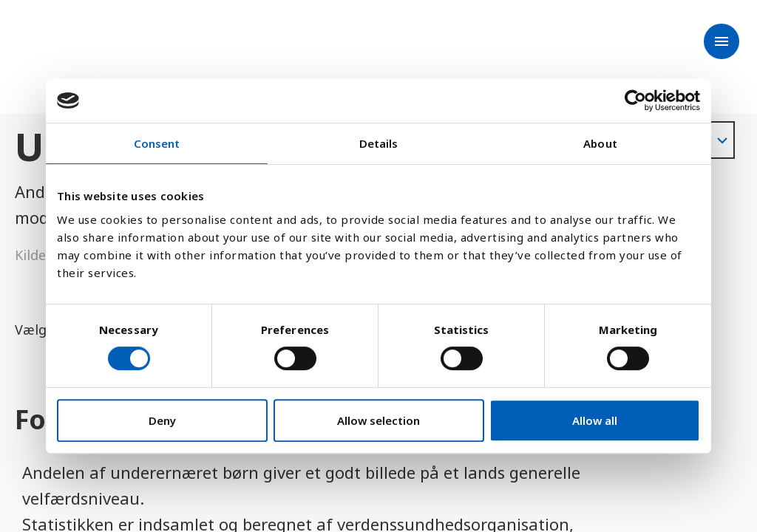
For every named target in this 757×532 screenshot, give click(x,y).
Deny (162, 420)
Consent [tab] (157, 143)
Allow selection (378, 420)
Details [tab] (379, 143)
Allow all (595, 420)
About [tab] (600, 143)
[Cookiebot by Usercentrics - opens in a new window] (635, 100)
